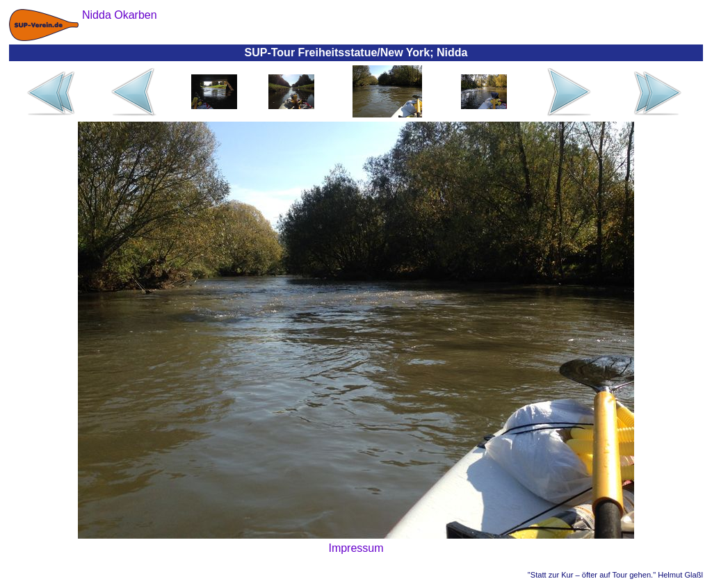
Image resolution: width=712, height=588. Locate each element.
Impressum (356, 548)
